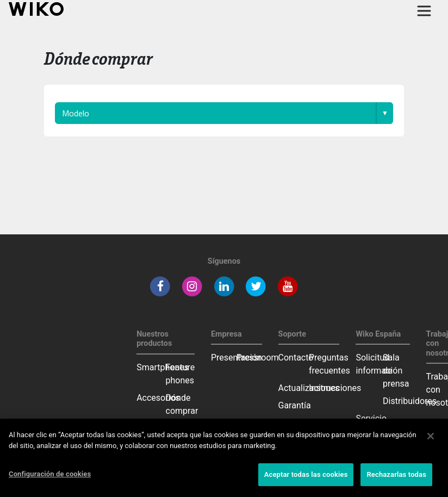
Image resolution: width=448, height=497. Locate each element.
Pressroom (258, 358)
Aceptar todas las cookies (306, 474)
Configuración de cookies (50, 474)
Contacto (296, 358)
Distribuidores (410, 401)
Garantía (295, 405)
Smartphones (163, 367)
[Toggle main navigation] (424, 11)
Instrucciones (335, 388)
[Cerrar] (431, 436)
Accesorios (158, 398)
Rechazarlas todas (396, 474)
